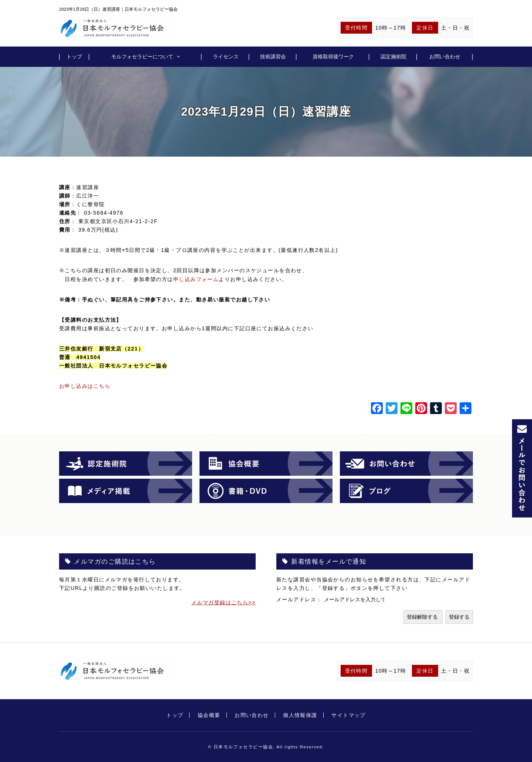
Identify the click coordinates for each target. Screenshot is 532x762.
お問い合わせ (445, 57)
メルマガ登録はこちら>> (224, 602)
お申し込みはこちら (85, 386)
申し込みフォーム (196, 279)
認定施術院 (393, 57)
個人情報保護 (300, 715)
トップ (74, 57)
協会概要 (209, 715)
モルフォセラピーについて (142, 57)
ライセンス (226, 57)
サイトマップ (349, 715)
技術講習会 (273, 57)
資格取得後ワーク (333, 57)
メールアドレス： (300, 599)
